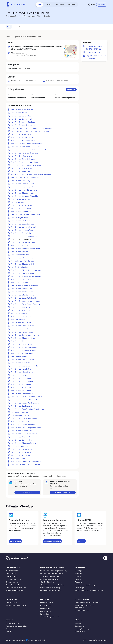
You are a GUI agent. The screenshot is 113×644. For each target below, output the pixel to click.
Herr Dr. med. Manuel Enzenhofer (24, 190)
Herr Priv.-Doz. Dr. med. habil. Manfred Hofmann (30, 131)
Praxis (9, 27)
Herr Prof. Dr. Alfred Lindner (22, 156)
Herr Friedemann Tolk (19, 446)
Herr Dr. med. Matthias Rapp (22, 230)
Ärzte (39, 4)
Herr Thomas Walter (19, 357)
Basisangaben (45, 608)
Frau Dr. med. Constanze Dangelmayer (26, 462)
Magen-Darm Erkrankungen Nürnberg (53, 571)
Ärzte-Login (27, 493)
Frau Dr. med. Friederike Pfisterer (24, 418)
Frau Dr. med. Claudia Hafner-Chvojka (26, 270)
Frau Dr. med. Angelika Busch (22, 205)
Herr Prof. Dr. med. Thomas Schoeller (25, 147)
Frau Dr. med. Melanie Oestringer (24, 434)
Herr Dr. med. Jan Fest (20, 252)
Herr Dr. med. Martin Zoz (21, 310)
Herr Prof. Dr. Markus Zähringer (23, 122)
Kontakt (8, 632)
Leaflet (67, 55)
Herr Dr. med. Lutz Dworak (21, 208)
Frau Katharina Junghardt (21, 415)
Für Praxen (102, 4)
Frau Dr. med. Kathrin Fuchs (22, 421)
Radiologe (78, 571)
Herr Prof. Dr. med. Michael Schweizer (26, 301)
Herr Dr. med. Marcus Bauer (22, 110)
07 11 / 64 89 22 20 (94, 52)
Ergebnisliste (18, 37)
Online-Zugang (46, 611)
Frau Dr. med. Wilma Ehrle (21, 384)
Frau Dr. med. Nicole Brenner (22, 372)
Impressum (79, 623)
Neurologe (78, 574)
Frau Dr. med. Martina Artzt (22, 431)
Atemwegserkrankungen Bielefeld (52, 585)
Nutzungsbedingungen (83, 629)
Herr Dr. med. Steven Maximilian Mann (26, 335)
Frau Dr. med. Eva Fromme (21, 406)
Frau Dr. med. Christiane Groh (23, 264)
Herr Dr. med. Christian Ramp (22, 295)
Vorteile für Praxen (47, 603)
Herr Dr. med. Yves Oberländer (23, 141)
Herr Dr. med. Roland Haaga (22, 332)
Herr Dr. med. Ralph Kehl (20, 171)
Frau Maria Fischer (18, 459)
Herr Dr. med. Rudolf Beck (21, 246)
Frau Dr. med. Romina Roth (21, 378)
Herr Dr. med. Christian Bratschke (24, 193)
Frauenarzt (79, 582)
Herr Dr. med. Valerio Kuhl (21, 116)
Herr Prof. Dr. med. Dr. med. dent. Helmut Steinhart (31, 174)
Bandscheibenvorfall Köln (49, 579)
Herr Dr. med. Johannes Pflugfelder (25, 196)
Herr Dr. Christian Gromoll (21, 267)
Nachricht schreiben (63, 493)
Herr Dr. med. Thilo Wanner (22, 113)
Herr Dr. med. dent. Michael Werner (25, 236)
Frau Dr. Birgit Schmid (20, 218)
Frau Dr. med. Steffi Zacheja (22, 381)
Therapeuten (60, 4)
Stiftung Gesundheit (13, 623)
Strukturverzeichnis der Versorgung (87, 603)
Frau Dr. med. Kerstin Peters (22, 292)
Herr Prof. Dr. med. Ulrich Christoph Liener (28, 144)
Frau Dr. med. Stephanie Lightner (24, 347)
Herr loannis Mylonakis (20, 313)
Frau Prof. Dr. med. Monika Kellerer (24, 162)
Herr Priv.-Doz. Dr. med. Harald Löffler (26, 215)
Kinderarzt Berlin (11, 576)
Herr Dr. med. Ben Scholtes (22, 440)
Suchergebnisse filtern (52, 541)
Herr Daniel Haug (18, 202)
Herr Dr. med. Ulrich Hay (20, 181)
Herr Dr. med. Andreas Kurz (22, 283)
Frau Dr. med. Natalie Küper (22, 449)
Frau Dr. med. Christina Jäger (22, 273)
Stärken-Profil (45, 614)
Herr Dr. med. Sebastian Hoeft (23, 184)
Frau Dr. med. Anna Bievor (21, 317)
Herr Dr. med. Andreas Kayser (23, 437)
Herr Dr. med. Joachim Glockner (24, 168)
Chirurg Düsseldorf (12, 585)
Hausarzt (78, 579)
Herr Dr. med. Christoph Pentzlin (24, 443)
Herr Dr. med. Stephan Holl (21, 119)
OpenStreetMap (68, 57)
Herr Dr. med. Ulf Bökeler (21, 221)
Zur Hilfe (81, 541)
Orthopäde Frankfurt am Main (16, 588)
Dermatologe (79, 588)
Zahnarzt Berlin (11, 574)
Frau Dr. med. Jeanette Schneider (24, 298)
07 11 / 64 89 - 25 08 (94, 47)
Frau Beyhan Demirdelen (21, 199)
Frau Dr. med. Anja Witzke (21, 233)
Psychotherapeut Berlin (14, 579)
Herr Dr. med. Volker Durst (21, 212)
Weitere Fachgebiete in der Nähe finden (89, 591)
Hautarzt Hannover (12, 582)
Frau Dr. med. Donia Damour (22, 344)
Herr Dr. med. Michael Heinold (23, 354)
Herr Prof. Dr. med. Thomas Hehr (24, 125)
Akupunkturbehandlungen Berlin (52, 574)
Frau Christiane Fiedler (20, 255)
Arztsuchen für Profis (82, 610)
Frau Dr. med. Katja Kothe (21, 369)
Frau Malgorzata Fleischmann (22, 261)
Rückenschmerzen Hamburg (50, 588)
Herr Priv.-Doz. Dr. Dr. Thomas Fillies (25, 178)
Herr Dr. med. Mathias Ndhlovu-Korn (25, 400)
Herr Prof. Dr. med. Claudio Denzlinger (26, 165)
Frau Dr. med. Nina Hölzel (21, 323)
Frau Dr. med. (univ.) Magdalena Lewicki (27, 428)
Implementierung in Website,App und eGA (85, 607)
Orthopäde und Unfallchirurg (85, 585)
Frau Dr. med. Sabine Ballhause (23, 242)
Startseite (9, 37)
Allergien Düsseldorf (47, 582)
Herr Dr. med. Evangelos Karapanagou (26, 276)
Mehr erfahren (15, 541)
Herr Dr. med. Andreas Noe (21, 289)
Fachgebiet (18, 27)
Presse (8, 629)
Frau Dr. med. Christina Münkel (23, 338)
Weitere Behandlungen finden (51, 591)
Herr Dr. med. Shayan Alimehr (22, 326)
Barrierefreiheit (80, 632)
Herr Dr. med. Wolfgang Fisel (22, 258)
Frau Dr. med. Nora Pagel (21, 375)
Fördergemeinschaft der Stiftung (17, 626)
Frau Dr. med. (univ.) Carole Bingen (25, 403)
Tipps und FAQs (11, 603)
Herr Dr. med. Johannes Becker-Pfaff (25, 249)
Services (28, 27)
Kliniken (48, 4)
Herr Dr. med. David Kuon (21, 329)
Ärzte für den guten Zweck (50, 617)
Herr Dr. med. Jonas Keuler (21, 452)
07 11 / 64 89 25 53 (94, 49)
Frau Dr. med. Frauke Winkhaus (23, 137)
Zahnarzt (78, 576)
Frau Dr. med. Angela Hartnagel (23, 341)
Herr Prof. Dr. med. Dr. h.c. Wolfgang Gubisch (29, 150)
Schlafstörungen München (49, 576)
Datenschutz (79, 626)
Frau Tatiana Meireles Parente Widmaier (26, 397)
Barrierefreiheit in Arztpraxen (16, 605)
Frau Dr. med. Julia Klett (20, 363)
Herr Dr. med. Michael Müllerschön (24, 286)
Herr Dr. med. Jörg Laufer (21, 391)
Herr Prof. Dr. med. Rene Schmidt (24, 187)
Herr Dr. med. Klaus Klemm (21, 134)
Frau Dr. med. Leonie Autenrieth (23, 425)
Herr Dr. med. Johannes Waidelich (24, 351)
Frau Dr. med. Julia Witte (21, 307)
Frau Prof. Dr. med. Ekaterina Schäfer (25, 465)
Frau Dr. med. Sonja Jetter (21, 388)
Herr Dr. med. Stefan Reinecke (23, 159)
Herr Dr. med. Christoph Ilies (22, 394)
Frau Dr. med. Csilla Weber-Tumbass (25, 304)
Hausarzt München (12, 571)
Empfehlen (71, 89)
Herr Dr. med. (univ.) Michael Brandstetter (27, 409)
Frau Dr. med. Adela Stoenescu (23, 360)
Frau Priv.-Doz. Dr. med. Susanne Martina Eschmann (31, 128)
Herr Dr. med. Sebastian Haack (23, 224)
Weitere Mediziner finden (14, 591)
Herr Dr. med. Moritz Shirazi (22, 455)
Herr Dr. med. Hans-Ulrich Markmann (25, 153)
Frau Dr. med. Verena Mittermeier (24, 227)
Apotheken (72, 4)
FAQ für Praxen (46, 605)
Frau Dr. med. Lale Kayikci (21, 280)
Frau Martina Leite (18, 320)
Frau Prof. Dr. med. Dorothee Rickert (25, 366)
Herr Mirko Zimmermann (21, 412)
